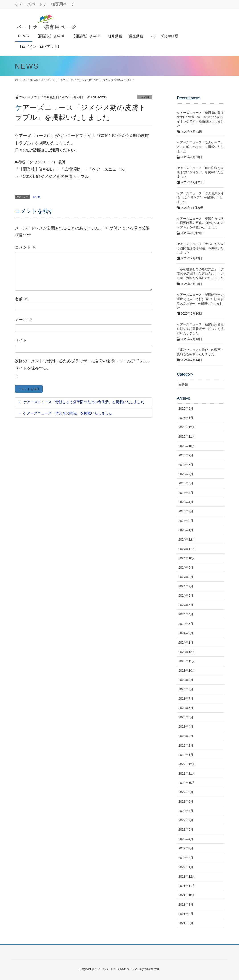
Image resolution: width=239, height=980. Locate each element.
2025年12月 (187, 427)
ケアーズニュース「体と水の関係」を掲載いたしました (68, 413)
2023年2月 (186, 745)
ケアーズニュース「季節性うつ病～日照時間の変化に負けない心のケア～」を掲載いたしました (200, 223)
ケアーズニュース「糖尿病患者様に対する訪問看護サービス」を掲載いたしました (200, 329)
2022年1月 (186, 867)
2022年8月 (186, 801)
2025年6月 (186, 483)
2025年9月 (186, 455)
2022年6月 (186, 820)
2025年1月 (186, 530)
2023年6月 (186, 708)
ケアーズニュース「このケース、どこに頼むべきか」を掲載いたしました (200, 147)
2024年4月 (186, 614)
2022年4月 (186, 839)
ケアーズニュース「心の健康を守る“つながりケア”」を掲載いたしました (200, 198)
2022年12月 (187, 764)
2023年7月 (186, 699)
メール (23, 320)
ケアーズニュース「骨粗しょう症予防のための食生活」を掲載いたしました (84, 402)
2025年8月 (186, 465)
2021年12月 (187, 876)
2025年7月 (186, 474)
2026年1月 (186, 418)
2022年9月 (186, 792)
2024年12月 (187, 540)
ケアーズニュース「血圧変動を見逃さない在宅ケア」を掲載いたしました (200, 172)
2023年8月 (186, 689)
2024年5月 (186, 605)
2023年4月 (186, 727)
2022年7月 (186, 811)
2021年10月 (187, 895)
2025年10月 (187, 446)
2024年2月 (186, 633)
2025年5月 (186, 493)
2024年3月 (186, 624)
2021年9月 (186, 904)
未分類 (145, 97)
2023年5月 (186, 717)
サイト (21, 340)
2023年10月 (187, 671)
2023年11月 (187, 661)
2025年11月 (187, 436)
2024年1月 (186, 643)
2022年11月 (187, 773)
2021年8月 (186, 914)
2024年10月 (187, 558)
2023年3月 (186, 736)
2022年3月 (186, 848)
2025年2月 (186, 521)
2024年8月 (186, 577)
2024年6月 (186, 596)
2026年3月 (186, 408)
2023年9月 (186, 680)
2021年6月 (186, 923)
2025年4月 (186, 502)
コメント (26, 247)
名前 (21, 299)
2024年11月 (187, 549)
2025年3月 (186, 511)
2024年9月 (186, 568)
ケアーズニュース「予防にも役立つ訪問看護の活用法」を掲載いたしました (200, 248)
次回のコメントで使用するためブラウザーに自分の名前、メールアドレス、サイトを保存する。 (83, 365)
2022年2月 (186, 858)
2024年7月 (186, 586)
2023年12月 (187, 652)
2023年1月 (186, 755)
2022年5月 (186, 829)
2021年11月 (187, 886)
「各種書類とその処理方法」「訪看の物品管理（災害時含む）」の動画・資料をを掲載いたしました (200, 274)
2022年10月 (187, 783)
